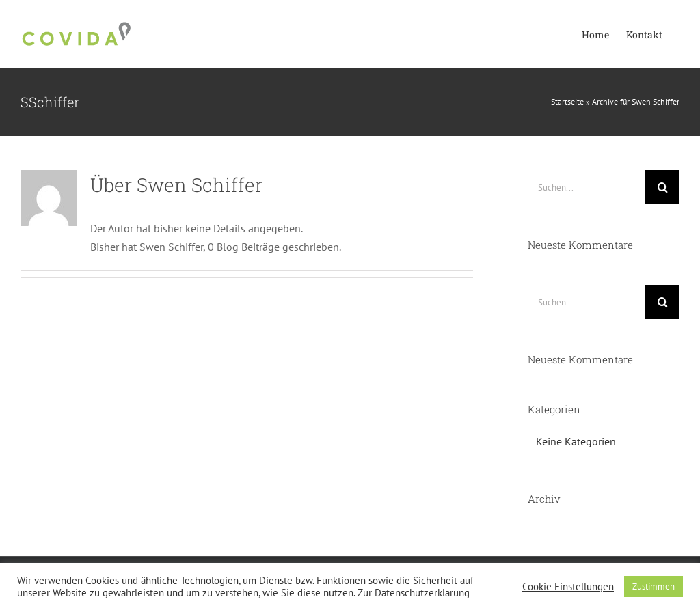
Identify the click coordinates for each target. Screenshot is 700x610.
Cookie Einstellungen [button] (568, 587)
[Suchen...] (587, 187)
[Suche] (662, 187)
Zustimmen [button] (654, 586)
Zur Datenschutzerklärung (414, 593)
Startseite (567, 101)
